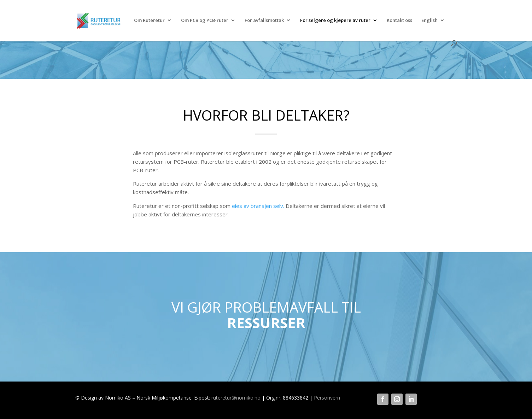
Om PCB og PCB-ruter (205, 21)
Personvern (327, 398)
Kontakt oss (399, 21)
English (429, 21)
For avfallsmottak (264, 21)
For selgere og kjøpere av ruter (335, 21)
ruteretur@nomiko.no (236, 398)
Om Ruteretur (149, 21)
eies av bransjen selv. (258, 206)
